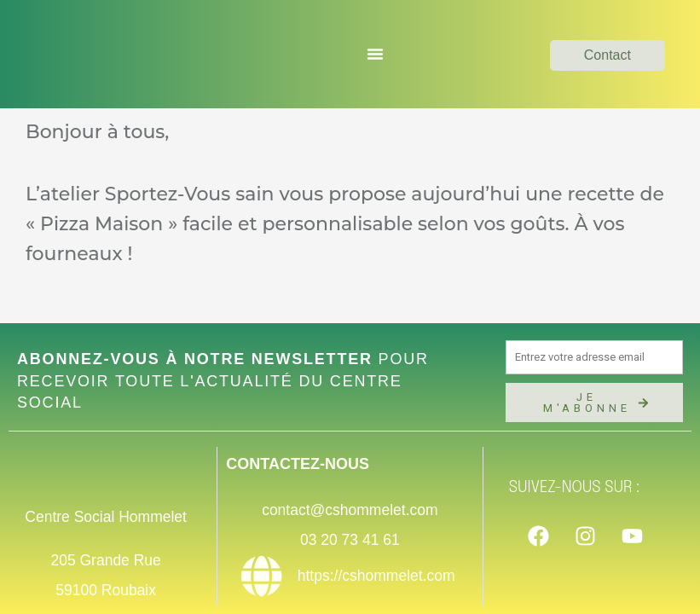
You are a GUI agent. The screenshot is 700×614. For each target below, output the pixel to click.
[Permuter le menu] (375, 54)
